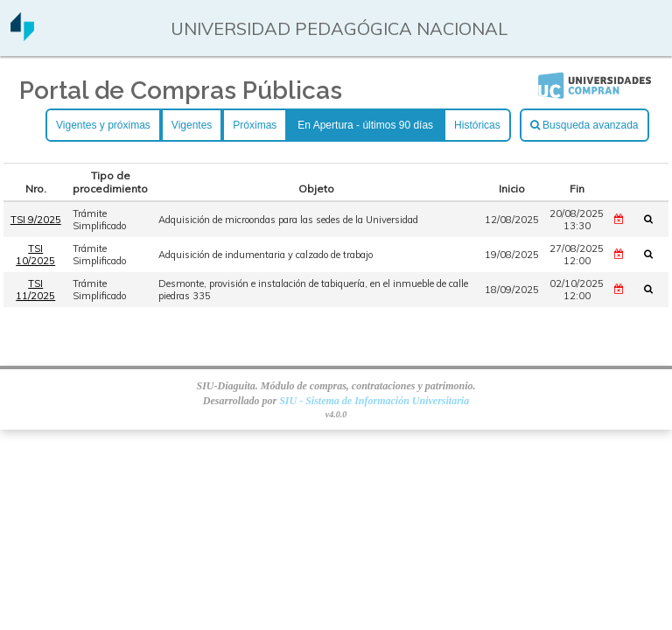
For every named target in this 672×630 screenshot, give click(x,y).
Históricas (477, 125)
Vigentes (192, 125)
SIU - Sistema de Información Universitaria (374, 401)
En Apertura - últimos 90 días (365, 125)
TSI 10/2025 (35, 255)
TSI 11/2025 (35, 290)
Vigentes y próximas (103, 125)
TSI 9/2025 (36, 220)
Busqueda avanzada (584, 125)
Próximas (255, 125)
